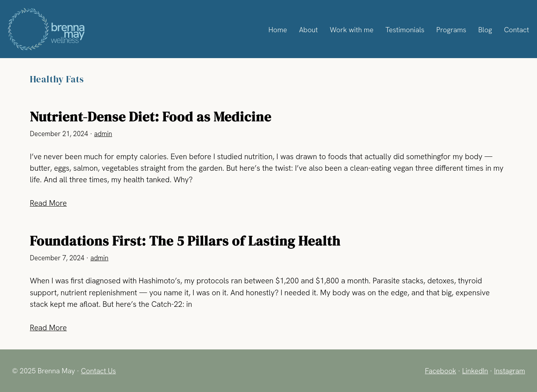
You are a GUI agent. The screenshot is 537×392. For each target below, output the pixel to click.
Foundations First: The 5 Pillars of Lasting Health (185, 241)
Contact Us (99, 371)
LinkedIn (474, 371)
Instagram (509, 371)
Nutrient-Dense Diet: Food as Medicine (151, 117)
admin (103, 134)
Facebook (439, 371)
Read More (49, 203)
